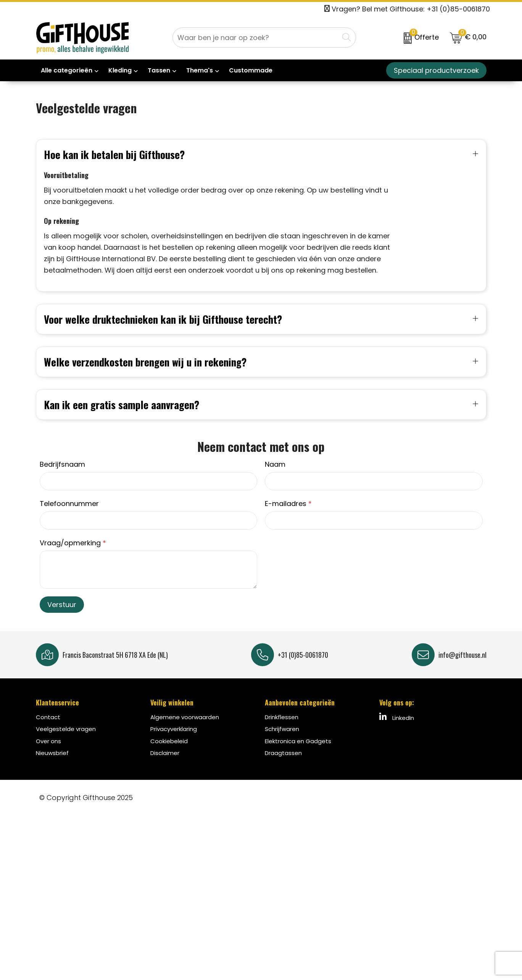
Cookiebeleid (169, 753)
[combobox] (256, 38)
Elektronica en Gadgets (298, 753)
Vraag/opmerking (73, 554)
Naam (275, 476)
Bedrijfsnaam (62, 476)
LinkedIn (397, 729)
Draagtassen (283, 764)
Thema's (200, 70)
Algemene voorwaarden (185, 729)
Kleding (120, 70)
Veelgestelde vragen (66, 740)
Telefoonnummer (69, 515)
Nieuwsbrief (52, 764)
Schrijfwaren (282, 740)
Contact (48, 729)
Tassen (159, 70)
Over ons (48, 753)
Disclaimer (165, 764)
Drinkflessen (282, 729)
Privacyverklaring (174, 740)
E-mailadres (288, 515)
